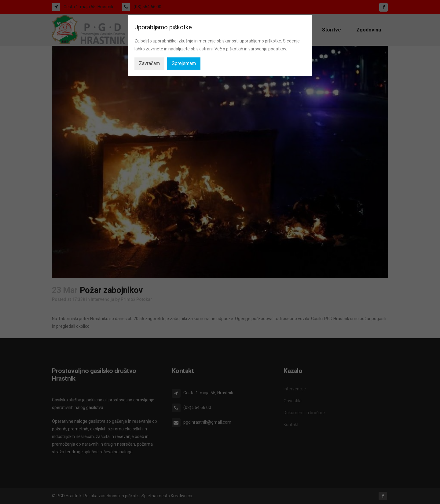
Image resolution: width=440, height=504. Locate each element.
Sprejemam (184, 63)
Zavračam (149, 63)
